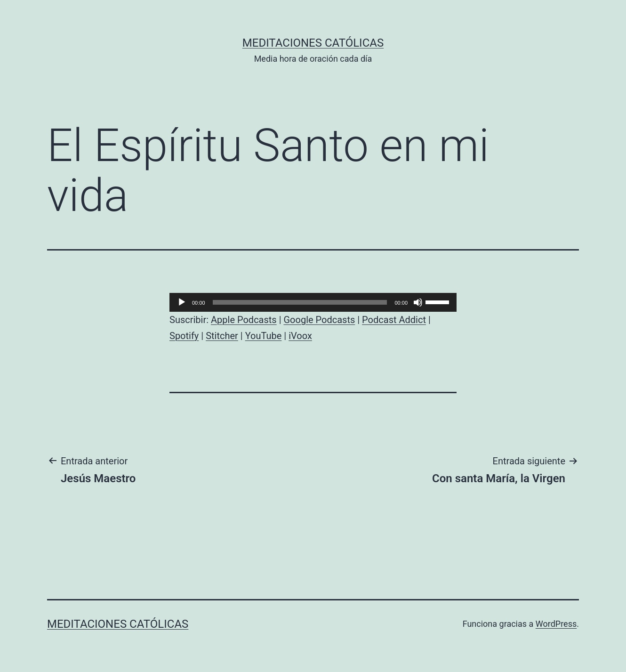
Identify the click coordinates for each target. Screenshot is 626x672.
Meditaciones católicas (313, 43)
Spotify (184, 336)
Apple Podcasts (244, 320)
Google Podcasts (319, 320)
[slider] (300, 302)
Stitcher (222, 336)
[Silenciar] (418, 302)
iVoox (300, 336)
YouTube (264, 336)
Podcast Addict (394, 320)
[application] (313, 302)
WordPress (556, 624)
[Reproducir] (182, 302)
